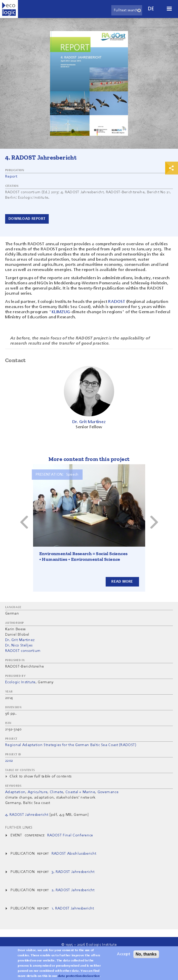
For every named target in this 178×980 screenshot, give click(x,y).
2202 (9, 761)
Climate (56, 792)
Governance (108, 792)
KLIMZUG (61, 312)
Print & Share (172, 168)
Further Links (19, 828)
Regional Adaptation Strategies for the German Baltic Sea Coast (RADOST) (71, 745)
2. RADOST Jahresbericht (73, 890)
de (151, 9)
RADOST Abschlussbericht (74, 854)
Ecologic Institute (20, 682)
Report (11, 177)
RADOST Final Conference (70, 835)
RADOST (116, 302)
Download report (27, 219)
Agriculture (38, 792)
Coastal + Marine (80, 792)
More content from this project (89, 459)
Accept (123, 954)
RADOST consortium (23, 651)
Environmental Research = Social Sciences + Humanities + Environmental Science (83, 556)
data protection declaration (79, 976)
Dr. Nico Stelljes (19, 645)
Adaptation (15, 792)
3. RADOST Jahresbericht (73, 872)
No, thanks (146, 954)
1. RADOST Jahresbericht (73, 908)
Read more (122, 582)
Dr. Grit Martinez (20, 640)
